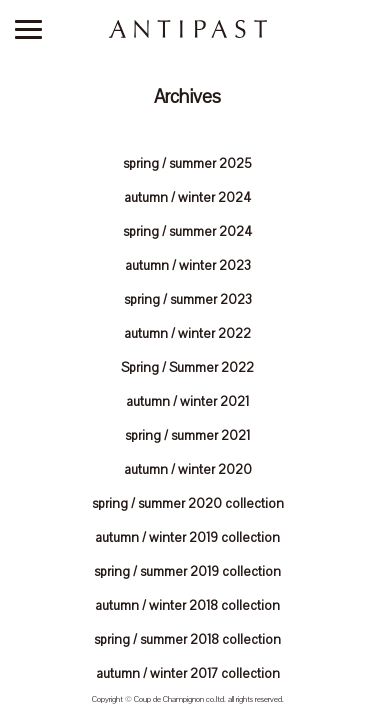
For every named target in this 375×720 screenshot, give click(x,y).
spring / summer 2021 (187, 436)
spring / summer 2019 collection (187, 572)
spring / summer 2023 (188, 300)
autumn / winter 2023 (188, 266)
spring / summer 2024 (187, 232)
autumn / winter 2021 (187, 402)
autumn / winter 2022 (187, 334)
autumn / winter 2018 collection (187, 606)
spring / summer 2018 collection (187, 640)
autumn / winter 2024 (187, 198)
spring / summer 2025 (187, 164)
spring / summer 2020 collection (188, 504)
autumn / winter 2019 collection (187, 538)
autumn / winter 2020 (188, 470)
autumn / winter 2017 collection (188, 674)
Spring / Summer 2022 (187, 368)
